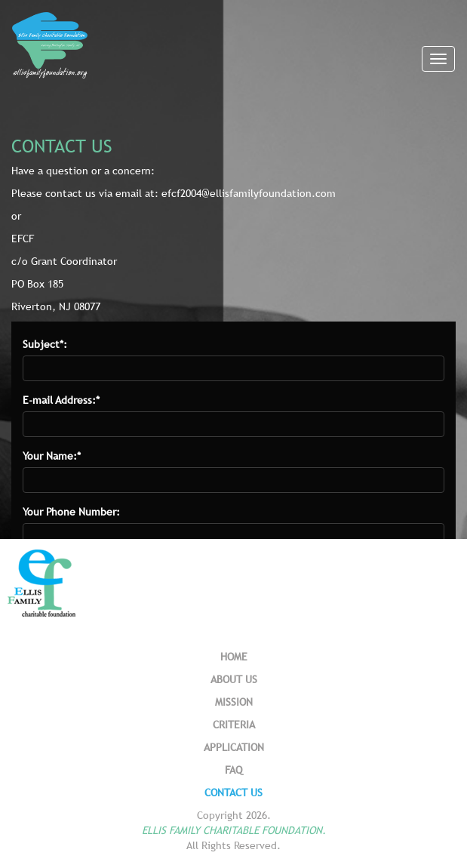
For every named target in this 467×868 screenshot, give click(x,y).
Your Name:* (52, 456)
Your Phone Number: (71, 512)
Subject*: (45, 344)
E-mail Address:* (61, 400)
